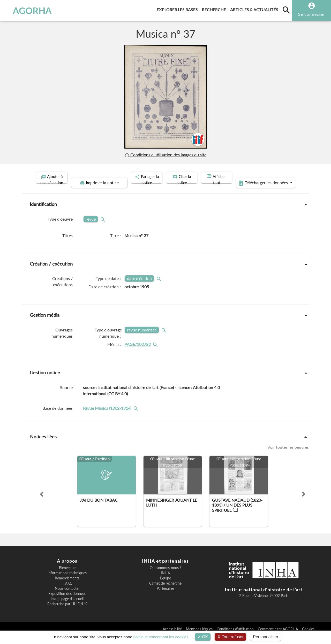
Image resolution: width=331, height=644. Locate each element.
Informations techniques (67, 581)
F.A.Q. (67, 591)
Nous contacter (67, 596)
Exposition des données (67, 601)
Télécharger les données (254, 191)
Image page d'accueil (67, 607)
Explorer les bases (178, 9)
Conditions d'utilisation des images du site (165, 155)
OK (203, 637)
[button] (42, 502)
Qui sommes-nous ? (165, 576)
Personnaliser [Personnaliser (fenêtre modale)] (266, 637)
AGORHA (29, 10)
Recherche (215, 9)
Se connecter (312, 14)
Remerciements (67, 586)
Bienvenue (67, 576)
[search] (286, 10)
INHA (165, 581)
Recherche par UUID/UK (67, 612)
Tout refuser (230, 637)
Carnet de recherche (165, 591)
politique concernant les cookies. (161, 637)
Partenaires (165, 596)
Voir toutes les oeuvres (288, 455)
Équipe (165, 586)
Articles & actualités (255, 9)
